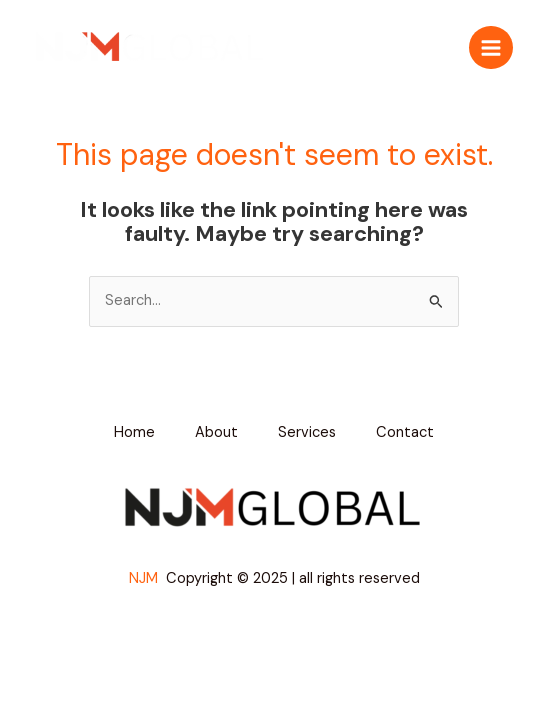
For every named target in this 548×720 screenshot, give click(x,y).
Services (307, 432)
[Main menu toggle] (491, 48)
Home (134, 432)
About (216, 432)
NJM (145, 578)
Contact (405, 432)
